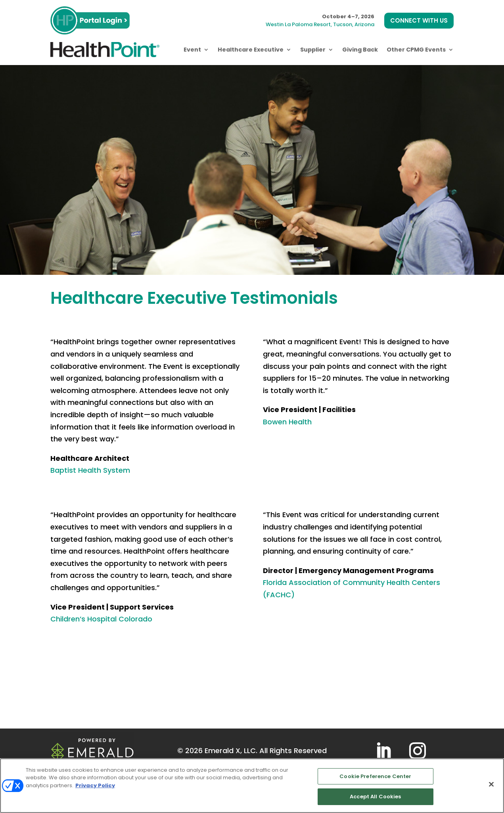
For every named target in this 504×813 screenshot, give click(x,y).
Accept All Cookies (375, 797)
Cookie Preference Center (375, 776)
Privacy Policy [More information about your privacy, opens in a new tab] (95, 785)
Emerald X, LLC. (231, 751)
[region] (252, 786)
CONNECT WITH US (419, 20)
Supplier (313, 50)
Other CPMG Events (416, 50)
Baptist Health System (90, 470)
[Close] (491, 784)
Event (192, 50)
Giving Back (360, 50)
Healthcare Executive (251, 50)
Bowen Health (287, 422)
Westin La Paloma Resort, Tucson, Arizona (320, 24)
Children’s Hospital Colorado (101, 619)
